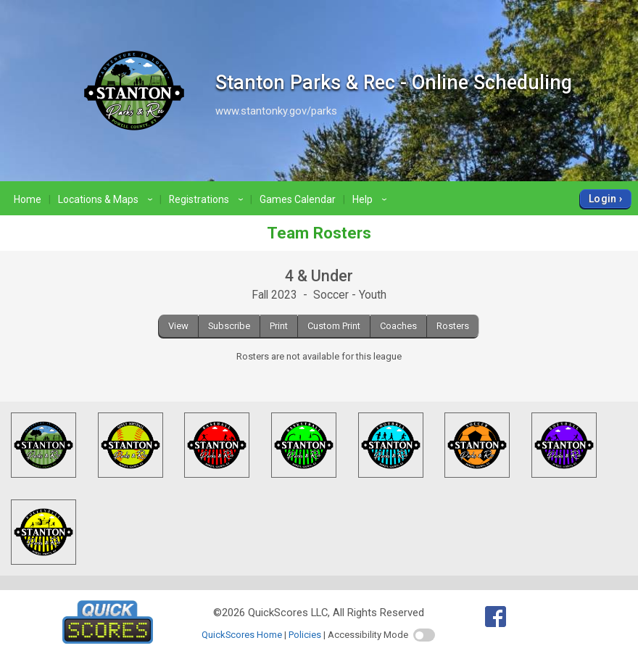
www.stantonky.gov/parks (276, 111)
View (178, 326)
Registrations (208, 199)
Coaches (398, 326)
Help (372, 199)
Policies (305, 635)
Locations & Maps (107, 199)
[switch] (424, 635)
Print (279, 326)
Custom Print (334, 326)
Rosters (453, 326)
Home (28, 199)
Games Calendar (298, 199)
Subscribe (229, 326)
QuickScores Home (242, 635)
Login (603, 199)
